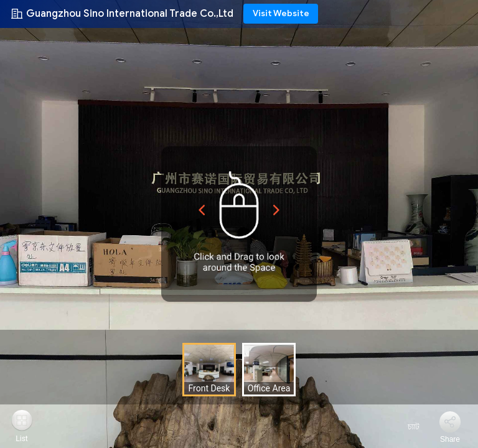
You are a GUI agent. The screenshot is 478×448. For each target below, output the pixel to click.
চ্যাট (406, 427)
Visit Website (281, 13)
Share (450, 439)
